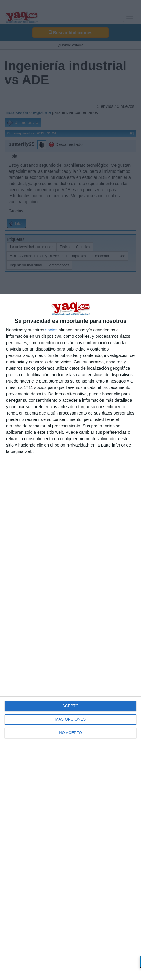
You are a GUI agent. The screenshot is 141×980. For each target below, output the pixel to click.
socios (51, 330)
